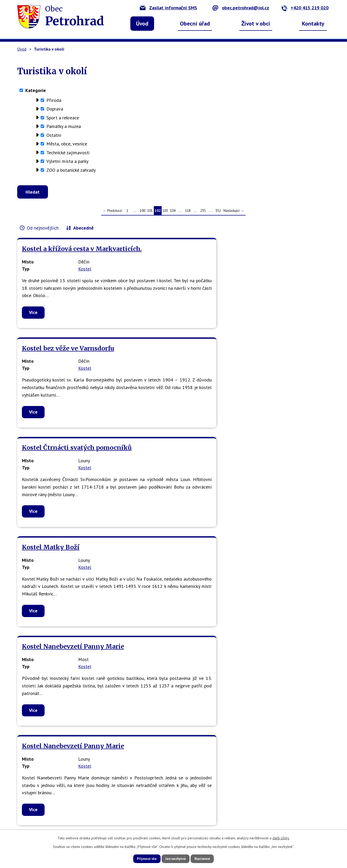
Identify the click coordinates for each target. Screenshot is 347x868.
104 (173, 213)
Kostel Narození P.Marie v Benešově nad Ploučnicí (275, 499)
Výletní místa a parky (67, 161)
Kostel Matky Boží (51, 373)
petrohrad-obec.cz (122, 812)
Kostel (85, 278)
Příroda (54, 100)
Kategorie (36, 90)
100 (142, 213)
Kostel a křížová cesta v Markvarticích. (58, 255)
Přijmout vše (142, 858)
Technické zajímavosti (68, 153)
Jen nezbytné (175, 858)
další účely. (281, 838)
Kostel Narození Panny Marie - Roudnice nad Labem (67, 628)
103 (165, 213)
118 (188, 213)
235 (203, 213)
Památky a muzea (64, 126)
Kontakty (313, 23)
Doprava (55, 109)
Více (33, 337)
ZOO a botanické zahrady (71, 170)
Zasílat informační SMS (168, 8)
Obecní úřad (195, 23)
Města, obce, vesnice (67, 144)
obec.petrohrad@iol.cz (241, 8)
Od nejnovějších (43, 230)
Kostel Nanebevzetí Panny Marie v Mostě (169, 499)
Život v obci (256, 23)
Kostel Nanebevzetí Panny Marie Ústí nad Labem (63, 499)
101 (150, 213)
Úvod (142, 23)
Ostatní (54, 135)
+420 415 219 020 (305, 8)
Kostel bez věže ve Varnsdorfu (156, 255)
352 (218, 213)
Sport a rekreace (63, 118)
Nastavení (207, 858)
